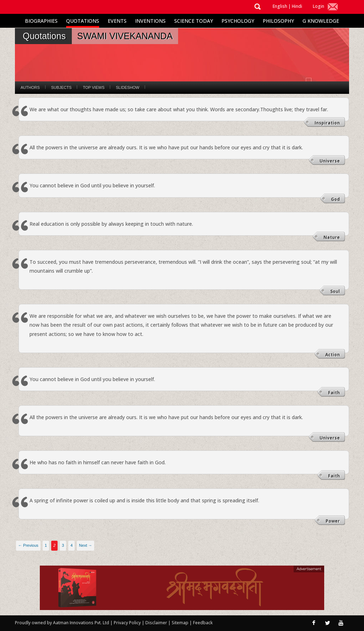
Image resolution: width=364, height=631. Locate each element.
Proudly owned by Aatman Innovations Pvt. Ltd (62, 623)
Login (318, 6)
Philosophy (278, 21)
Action (333, 355)
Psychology (238, 21)
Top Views (94, 87)
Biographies (41, 21)
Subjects (61, 87)
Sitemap (181, 623)
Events (117, 21)
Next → (85, 545)
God (335, 199)
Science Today (194, 21)
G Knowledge (321, 21)
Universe (330, 161)
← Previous (28, 545)
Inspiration (327, 123)
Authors (30, 87)
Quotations (83, 21)
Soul (335, 291)
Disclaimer (156, 623)
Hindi (297, 6)
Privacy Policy (128, 623)
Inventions (150, 21)
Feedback (203, 623)
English (280, 6)
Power (333, 521)
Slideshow (128, 87)
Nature (332, 237)
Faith (334, 393)
